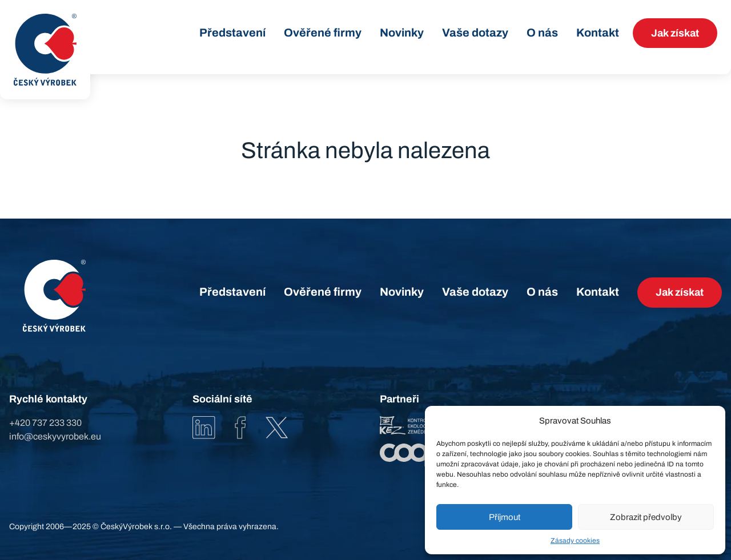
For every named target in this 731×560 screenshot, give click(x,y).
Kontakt (598, 33)
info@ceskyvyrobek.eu (55, 436)
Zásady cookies (575, 541)
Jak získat (675, 33)
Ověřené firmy (323, 33)
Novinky (402, 33)
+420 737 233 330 (45, 423)
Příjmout (505, 517)
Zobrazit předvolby (646, 517)
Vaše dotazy (475, 33)
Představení (232, 33)
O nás (542, 33)
